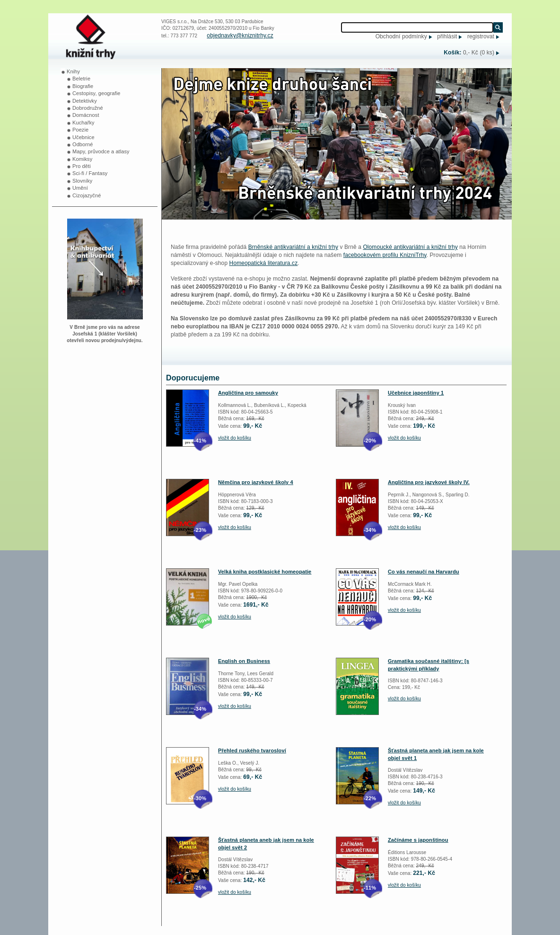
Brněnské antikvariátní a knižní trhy (293, 247)
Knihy (73, 71)
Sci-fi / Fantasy (90, 173)
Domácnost (86, 115)
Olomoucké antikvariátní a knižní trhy (410, 247)
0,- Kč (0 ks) (479, 53)
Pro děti (82, 166)
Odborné (83, 144)
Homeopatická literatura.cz (264, 263)
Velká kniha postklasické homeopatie (265, 572)
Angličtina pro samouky (248, 393)
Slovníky (82, 181)
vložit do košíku (235, 438)
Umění (80, 188)
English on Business (244, 661)
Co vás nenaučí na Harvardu (424, 572)
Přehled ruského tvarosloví (252, 750)
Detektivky (85, 101)
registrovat (481, 36)
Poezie (80, 130)
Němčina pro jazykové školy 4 (256, 482)
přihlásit (447, 36)
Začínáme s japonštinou (418, 840)
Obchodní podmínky (401, 36)
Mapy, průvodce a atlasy (101, 151)
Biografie (83, 86)
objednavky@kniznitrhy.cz (240, 35)
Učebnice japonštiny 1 (416, 393)
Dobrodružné (88, 108)
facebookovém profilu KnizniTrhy (385, 255)
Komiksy (82, 159)
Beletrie (81, 79)
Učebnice (83, 137)
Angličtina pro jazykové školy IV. (429, 482)
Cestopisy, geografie (96, 93)
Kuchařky (83, 123)
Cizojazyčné (87, 195)
